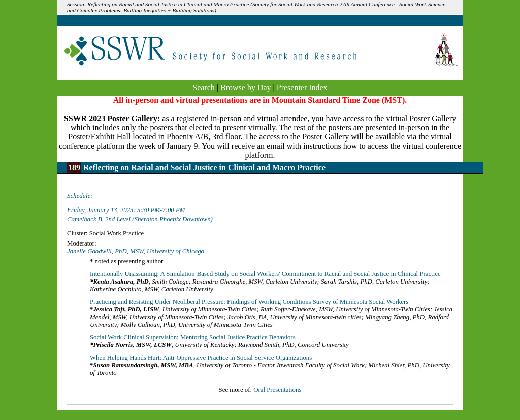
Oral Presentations (277, 390)
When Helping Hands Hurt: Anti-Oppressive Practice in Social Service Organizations (201, 358)
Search (204, 87)
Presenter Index (302, 87)
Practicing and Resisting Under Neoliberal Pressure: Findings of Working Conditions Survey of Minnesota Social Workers (249, 302)
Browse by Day (246, 87)
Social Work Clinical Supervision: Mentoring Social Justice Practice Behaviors (193, 337)
